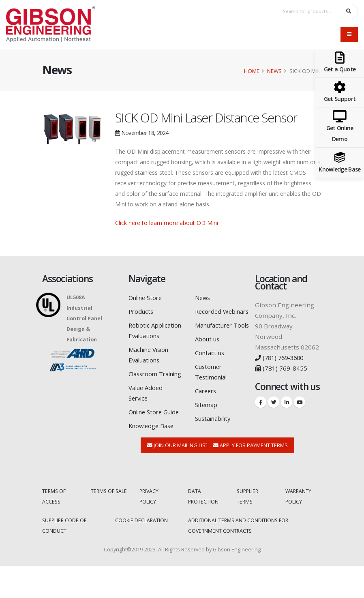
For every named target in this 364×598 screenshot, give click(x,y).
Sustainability (215, 439)
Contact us (210, 374)
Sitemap (207, 426)
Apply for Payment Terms (251, 477)
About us (208, 360)
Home (252, 71)
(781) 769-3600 (281, 358)
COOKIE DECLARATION (142, 552)
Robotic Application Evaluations (145, 336)
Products (142, 311)
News (274, 71)
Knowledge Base (153, 457)
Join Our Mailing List (178, 477)
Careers (207, 412)
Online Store (147, 298)
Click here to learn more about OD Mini (167, 223)
